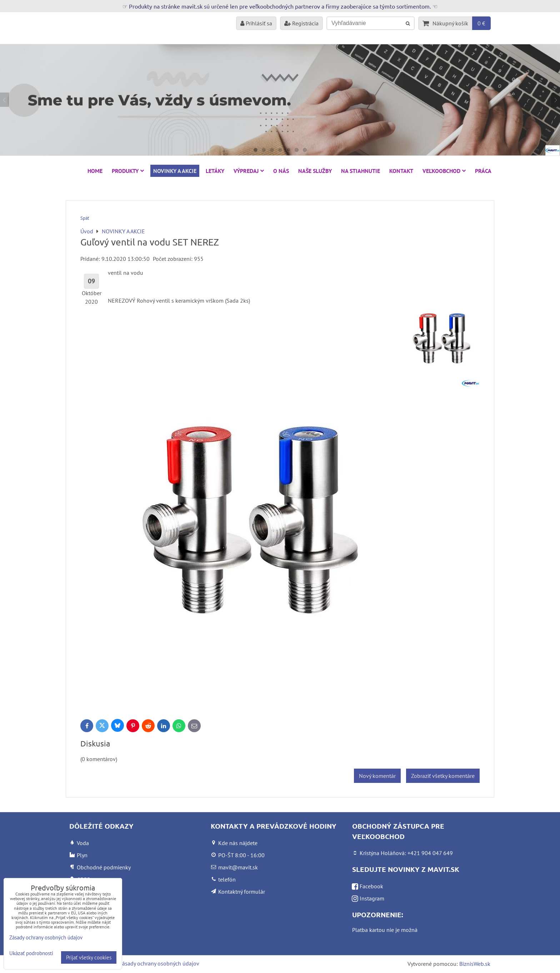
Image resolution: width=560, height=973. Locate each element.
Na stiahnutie (361, 171)
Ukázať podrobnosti (31, 954)
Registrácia (301, 23)
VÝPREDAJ (249, 171)
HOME (95, 171)
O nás (281, 171)
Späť (85, 218)
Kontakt (401, 171)
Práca (483, 171)
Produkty (128, 171)
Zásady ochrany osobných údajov (159, 963)
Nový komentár (377, 776)
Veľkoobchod (444, 171)
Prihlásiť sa (256, 23)
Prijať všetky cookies (89, 957)
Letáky (215, 171)
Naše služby (315, 171)
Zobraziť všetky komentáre (443, 776)
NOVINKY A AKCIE (175, 171)
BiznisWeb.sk (475, 964)
